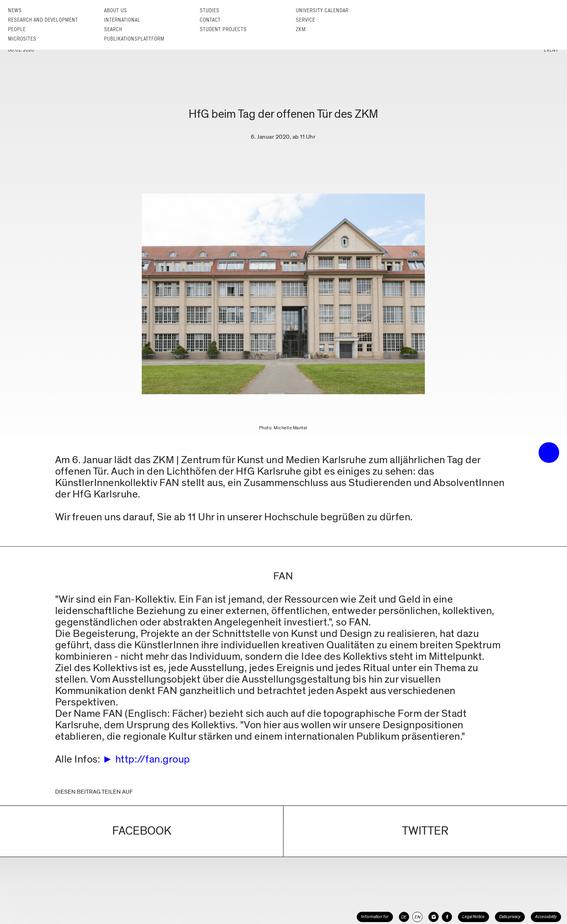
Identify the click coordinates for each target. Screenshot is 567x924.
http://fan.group (153, 759)
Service (305, 20)
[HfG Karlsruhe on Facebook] (447, 917)
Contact (210, 20)
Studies (209, 10)
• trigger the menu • (549, 453)
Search (113, 29)
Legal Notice (473, 917)
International (122, 20)
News (15, 10)
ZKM (301, 29)
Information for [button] (375, 917)
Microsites (22, 39)
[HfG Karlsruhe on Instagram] (434, 917)
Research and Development (43, 20)
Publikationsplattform (134, 39)
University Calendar (322, 10)
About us (115, 10)
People (17, 29)
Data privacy (510, 917)
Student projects (223, 29)
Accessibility (546, 917)
